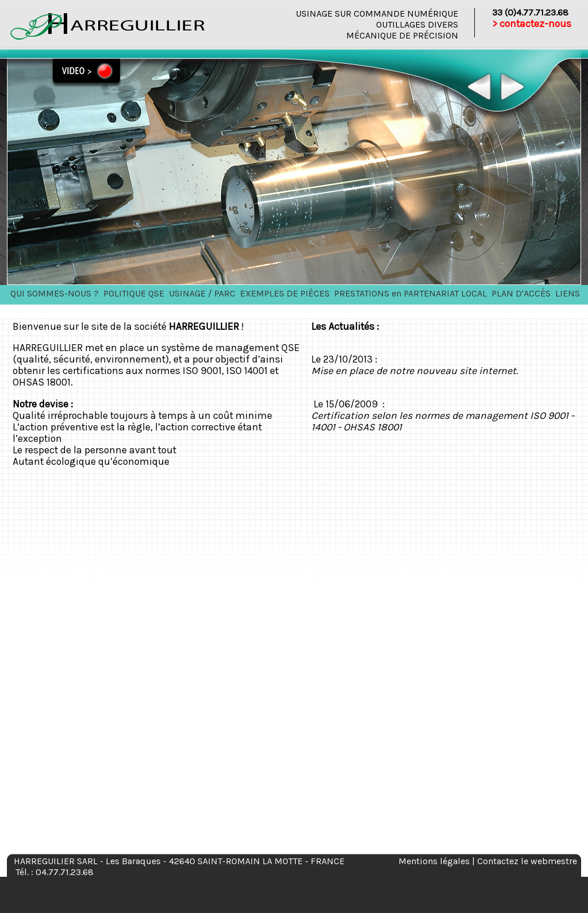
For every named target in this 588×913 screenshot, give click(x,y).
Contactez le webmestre (527, 861)
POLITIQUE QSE (134, 293)
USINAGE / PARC (202, 293)
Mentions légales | (438, 861)
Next (511, 87)
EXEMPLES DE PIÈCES (285, 293)
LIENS (568, 293)
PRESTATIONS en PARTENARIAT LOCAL (411, 293)
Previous (480, 87)
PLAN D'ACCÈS (521, 293)
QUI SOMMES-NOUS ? (55, 293)
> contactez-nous (532, 24)
